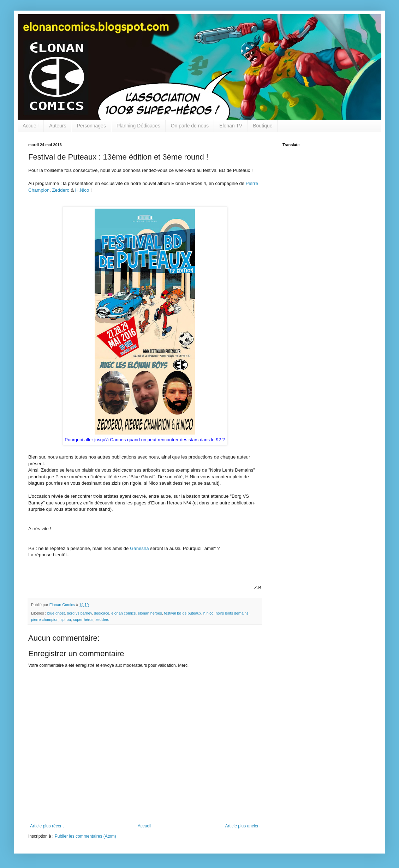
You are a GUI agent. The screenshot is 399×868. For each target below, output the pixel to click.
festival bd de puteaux (183, 613)
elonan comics (123, 613)
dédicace (102, 613)
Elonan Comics (63, 605)
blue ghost (56, 613)
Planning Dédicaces (138, 126)
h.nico (209, 613)
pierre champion (45, 619)
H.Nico (82, 190)
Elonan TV (231, 126)
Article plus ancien (242, 826)
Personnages (91, 126)
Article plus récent (47, 826)
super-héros (83, 619)
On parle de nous (190, 126)
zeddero (102, 619)
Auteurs (58, 126)
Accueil (31, 126)
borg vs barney (79, 613)
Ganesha (139, 548)
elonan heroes (150, 613)
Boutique (263, 126)
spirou (65, 619)
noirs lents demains (232, 613)
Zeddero (61, 190)
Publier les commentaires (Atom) (85, 836)
